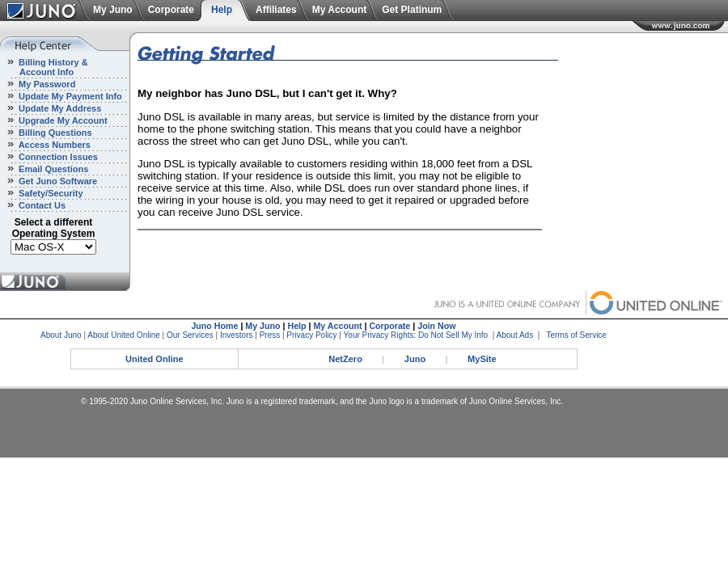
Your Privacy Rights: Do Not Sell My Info (416, 335)
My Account (340, 10)
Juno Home (214, 326)
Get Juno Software (57, 181)
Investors (237, 335)
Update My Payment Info (69, 96)
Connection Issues (57, 157)
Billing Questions (54, 133)
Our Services (190, 335)
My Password (46, 84)
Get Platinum (412, 10)
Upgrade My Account (62, 120)
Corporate (171, 10)
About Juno (61, 335)
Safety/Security (50, 193)
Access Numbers (53, 145)
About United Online (124, 335)
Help (222, 10)
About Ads (515, 335)
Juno (415, 359)
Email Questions (52, 169)
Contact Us (41, 205)
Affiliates (276, 10)
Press (270, 335)
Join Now (436, 326)
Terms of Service (576, 335)
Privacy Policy (311, 335)
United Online (154, 359)
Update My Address (59, 108)
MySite (482, 359)
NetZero (345, 359)
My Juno (113, 10)
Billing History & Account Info (44, 67)
